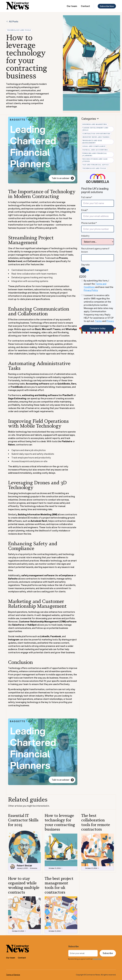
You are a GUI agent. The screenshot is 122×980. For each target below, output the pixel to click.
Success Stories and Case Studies (95, 160)
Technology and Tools (94, 168)
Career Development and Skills (95, 129)
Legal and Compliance (94, 146)
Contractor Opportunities (96, 134)
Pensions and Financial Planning (95, 154)
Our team (72, 6)
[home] (18, 6)
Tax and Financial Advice (96, 165)
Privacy (110, 321)
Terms (98, 321)
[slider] (83, 270)
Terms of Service (13, 975)
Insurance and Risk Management (92, 142)
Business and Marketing (95, 124)
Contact (85, 6)
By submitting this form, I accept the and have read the (99, 285)
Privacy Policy (91, 290)
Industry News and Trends (96, 137)
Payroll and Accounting (95, 150)
